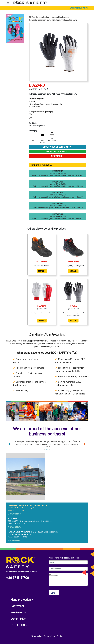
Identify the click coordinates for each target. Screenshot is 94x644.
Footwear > (18, 606)
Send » (54, 593)
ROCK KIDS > (19, 625)
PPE (31, 17)
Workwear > (18, 612)
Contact (60, 636)
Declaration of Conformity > (58, 147)
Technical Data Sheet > (58, 151)
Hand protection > (22, 600)
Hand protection (42, 17)
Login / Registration (79, 8)
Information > (58, 156)
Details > (42, 271)
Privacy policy (37, 636)
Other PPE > (18, 619)
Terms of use (50, 636)
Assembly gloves (60, 17)
